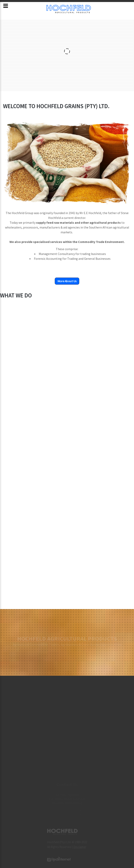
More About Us (67, 281)
